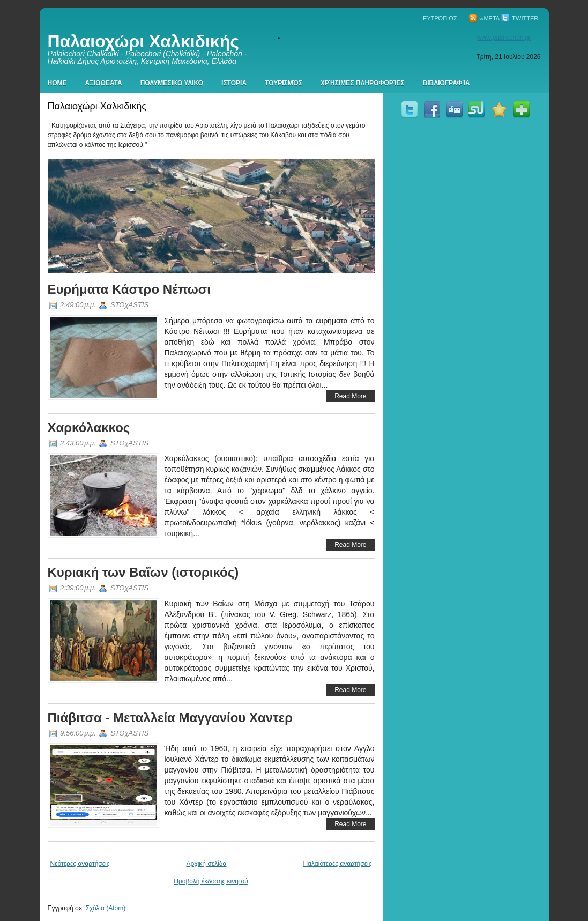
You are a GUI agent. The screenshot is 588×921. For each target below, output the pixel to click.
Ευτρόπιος (440, 18)
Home (57, 83)
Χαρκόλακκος (89, 428)
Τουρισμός (284, 83)
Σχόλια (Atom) (105, 908)
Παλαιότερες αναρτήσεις (337, 864)
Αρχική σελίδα (207, 864)
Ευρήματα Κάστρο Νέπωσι (129, 289)
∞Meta (484, 18)
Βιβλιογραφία (446, 83)
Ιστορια (234, 83)
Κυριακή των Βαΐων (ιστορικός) (143, 572)
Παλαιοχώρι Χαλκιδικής (143, 41)
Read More (350, 396)
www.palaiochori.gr (504, 38)
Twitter (520, 18)
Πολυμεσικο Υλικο (172, 83)
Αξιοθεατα (104, 83)
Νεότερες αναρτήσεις (80, 864)
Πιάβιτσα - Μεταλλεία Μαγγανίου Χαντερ (170, 718)
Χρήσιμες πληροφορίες (363, 83)
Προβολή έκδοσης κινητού (211, 881)
